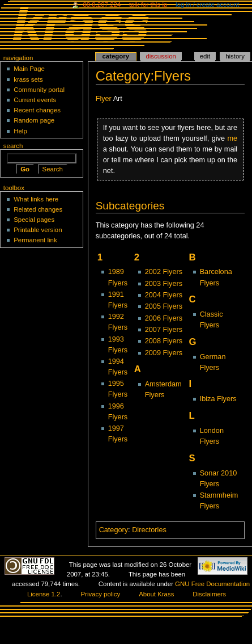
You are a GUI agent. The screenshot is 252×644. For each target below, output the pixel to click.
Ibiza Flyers (218, 399)
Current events (35, 100)
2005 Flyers (164, 306)
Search (13, 146)
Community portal (39, 90)
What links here (36, 199)
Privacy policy (100, 594)
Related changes (38, 209)
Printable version (38, 230)
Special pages (34, 220)
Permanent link (35, 240)
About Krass (156, 594)
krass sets (28, 79)
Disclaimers (209, 594)
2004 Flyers (164, 295)
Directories (149, 530)
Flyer (104, 99)
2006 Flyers (164, 318)
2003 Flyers (164, 284)
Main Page (29, 69)
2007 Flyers (164, 330)
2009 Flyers (164, 353)
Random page (34, 120)
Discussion (161, 56)
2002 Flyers (164, 272)
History (235, 56)
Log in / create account (207, 5)
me (233, 138)
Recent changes (37, 110)
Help (20, 131)
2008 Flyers (164, 341)
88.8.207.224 (102, 5)
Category (114, 530)
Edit (205, 56)
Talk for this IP (148, 5)
